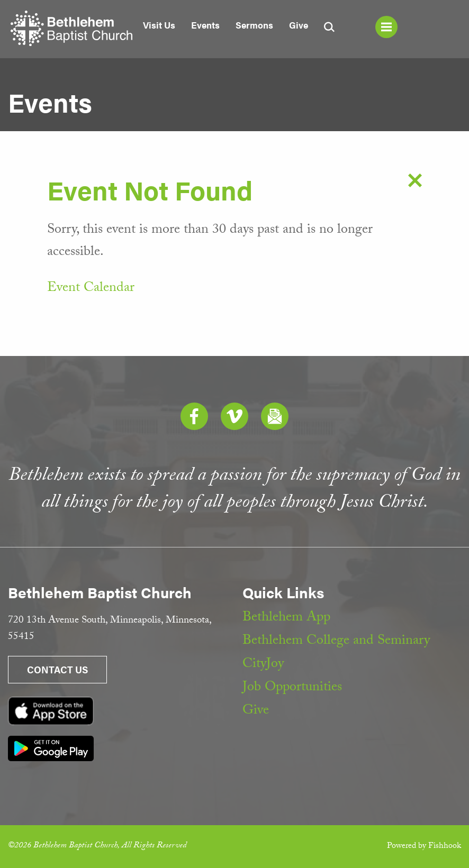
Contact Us (57, 669)
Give (299, 25)
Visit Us (159, 25)
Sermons (254, 25)
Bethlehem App (286, 618)
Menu (386, 27)
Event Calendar (91, 289)
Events (205, 25)
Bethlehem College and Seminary (336, 642)
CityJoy (263, 665)
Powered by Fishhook (424, 847)
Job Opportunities (292, 688)
